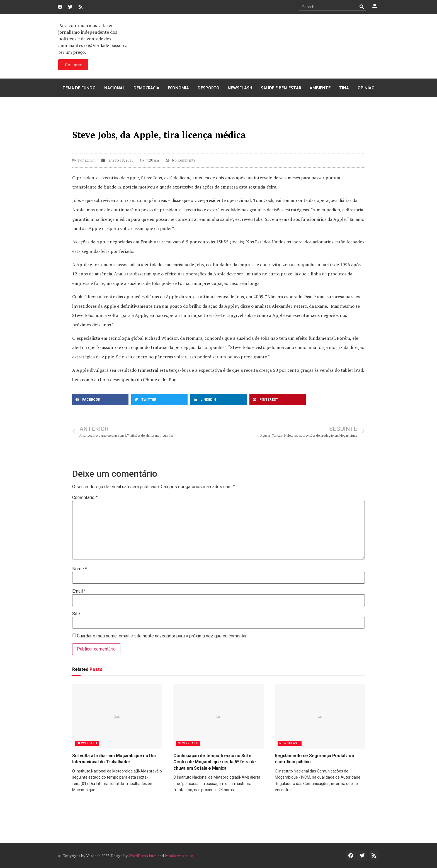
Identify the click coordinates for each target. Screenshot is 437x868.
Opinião (366, 88)
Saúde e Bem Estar (281, 88)
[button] (100, 400)
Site (76, 614)
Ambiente (320, 88)
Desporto (208, 88)
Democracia (146, 88)
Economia (178, 88)
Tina (344, 88)
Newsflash (240, 88)
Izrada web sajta (179, 856)
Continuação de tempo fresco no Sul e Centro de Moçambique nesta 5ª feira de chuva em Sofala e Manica (215, 762)
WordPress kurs (143, 856)
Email (79, 591)
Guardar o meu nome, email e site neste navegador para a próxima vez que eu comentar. (162, 636)
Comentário (85, 498)
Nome (80, 569)
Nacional (115, 88)
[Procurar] (362, 7)
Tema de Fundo (79, 88)
